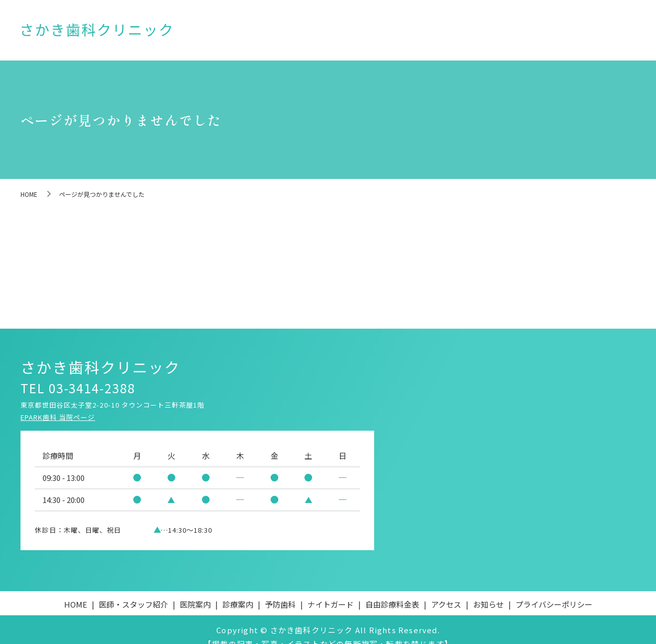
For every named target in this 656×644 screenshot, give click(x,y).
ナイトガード (471, 33)
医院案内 (344, 33)
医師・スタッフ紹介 (288, 33)
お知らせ (617, 33)
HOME (236, 33)
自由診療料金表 (527, 33)
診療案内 (384, 33)
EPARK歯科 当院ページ (58, 403)
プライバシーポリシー (554, 590)
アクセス (577, 33)
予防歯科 (424, 33)
